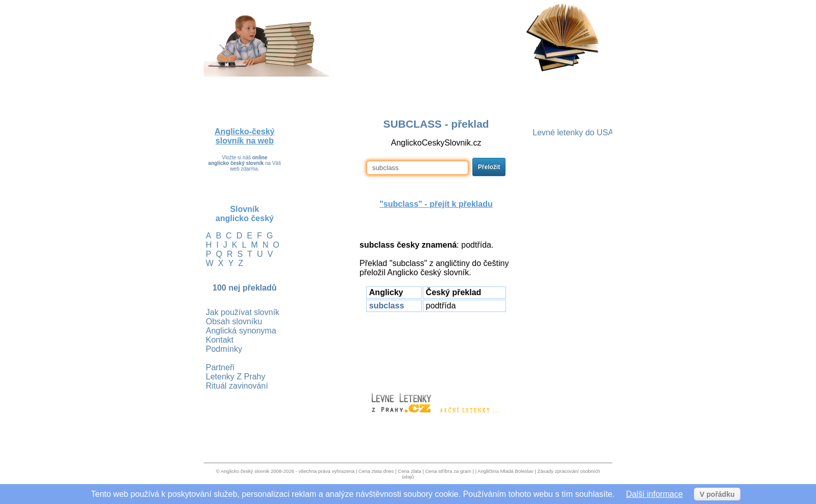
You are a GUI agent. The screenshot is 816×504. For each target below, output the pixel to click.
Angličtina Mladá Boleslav (505, 471)
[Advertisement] (436, 348)
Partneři (220, 367)
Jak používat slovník (243, 312)
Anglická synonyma (241, 331)
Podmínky (224, 349)
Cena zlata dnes (376, 471)
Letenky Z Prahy (236, 377)
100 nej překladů (244, 288)
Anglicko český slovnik (245, 471)
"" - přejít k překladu (436, 204)
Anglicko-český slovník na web (244, 136)
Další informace (654, 494)
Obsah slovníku (234, 321)
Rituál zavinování (237, 386)
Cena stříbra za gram (448, 471)
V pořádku (717, 494)
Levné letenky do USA (573, 133)
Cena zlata (410, 471)
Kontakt (220, 340)
